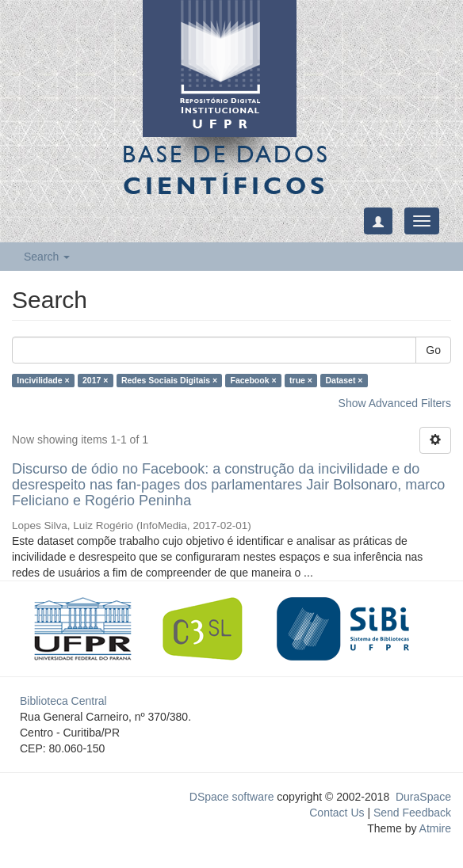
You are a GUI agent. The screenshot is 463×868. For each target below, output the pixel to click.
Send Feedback (412, 813)
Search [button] (47, 257)
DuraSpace (423, 797)
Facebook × (254, 380)
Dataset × (344, 380)
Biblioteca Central (63, 701)
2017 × (95, 380)
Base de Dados (226, 169)
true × (301, 380)
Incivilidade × (43, 380)
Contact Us (337, 813)
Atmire (434, 828)
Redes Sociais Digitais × (169, 380)
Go (433, 350)
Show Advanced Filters (395, 403)
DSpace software (232, 797)
